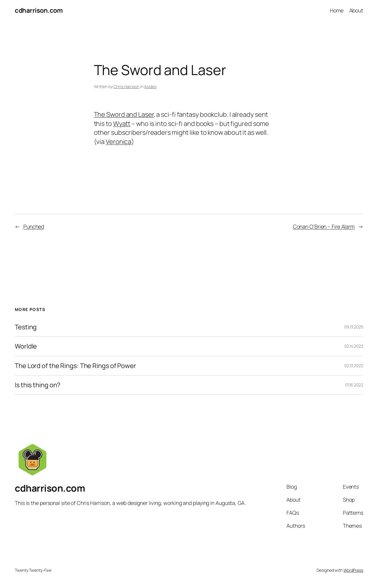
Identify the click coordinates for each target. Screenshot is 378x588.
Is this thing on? (38, 385)
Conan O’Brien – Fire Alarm (324, 226)
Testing (26, 327)
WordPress (353, 570)
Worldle (26, 346)
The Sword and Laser (124, 114)
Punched (34, 226)
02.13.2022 (354, 366)
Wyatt (122, 124)
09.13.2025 (354, 327)
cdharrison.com (39, 10)
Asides (150, 86)
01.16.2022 (354, 385)
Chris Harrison (126, 86)
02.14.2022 (354, 346)
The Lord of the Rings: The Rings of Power (75, 366)
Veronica (119, 142)
